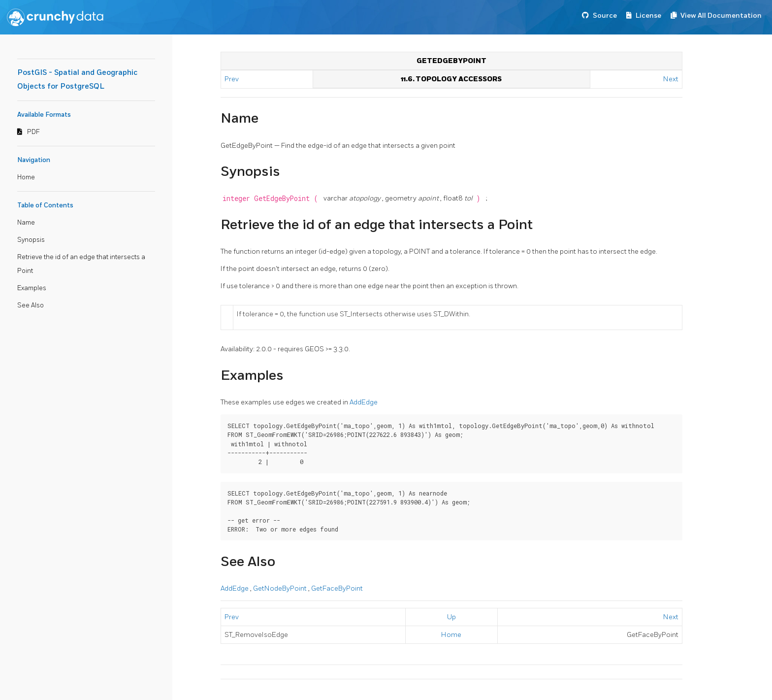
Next (671, 79)
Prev (232, 79)
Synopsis (31, 240)
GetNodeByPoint (281, 588)
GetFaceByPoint (337, 588)
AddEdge (364, 402)
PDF (33, 132)
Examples (32, 288)
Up (451, 617)
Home (26, 177)
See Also (31, 305)
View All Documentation (721, 16)
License (648, 16)
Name (26, 223)
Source (605, 16)
